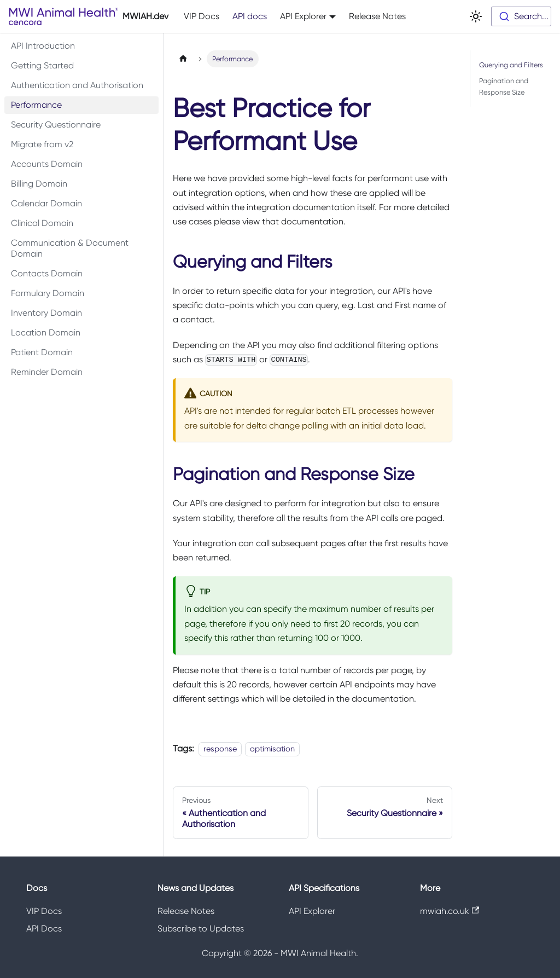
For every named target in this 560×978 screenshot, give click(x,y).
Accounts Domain (47, 164)
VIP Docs (202, 16)
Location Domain (46, 332)
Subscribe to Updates (201, 928)
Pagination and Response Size (504, 86)
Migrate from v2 (42, 144)
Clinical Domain (42, 223)
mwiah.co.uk (450, 911)
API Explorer (312, 911)
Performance (36, 105)
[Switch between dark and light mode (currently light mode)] (476, 16)
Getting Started (42, 65)
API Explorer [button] (303, 16)
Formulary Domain (48, 293)
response (220, 749)
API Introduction (43, 46)
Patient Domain (42, 352)
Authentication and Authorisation (77, 85)
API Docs (44, 928)
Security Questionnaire (56, 125)
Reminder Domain (47, 372)
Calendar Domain (46, 203)
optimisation (272, 749)
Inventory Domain (46, 313)
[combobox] (521, 16)
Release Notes (377, 16)
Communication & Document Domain (70, 248)
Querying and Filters (511, 65)
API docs (250, 16)
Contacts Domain (47, 273)
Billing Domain (39, 184)
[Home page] (183, 59)
